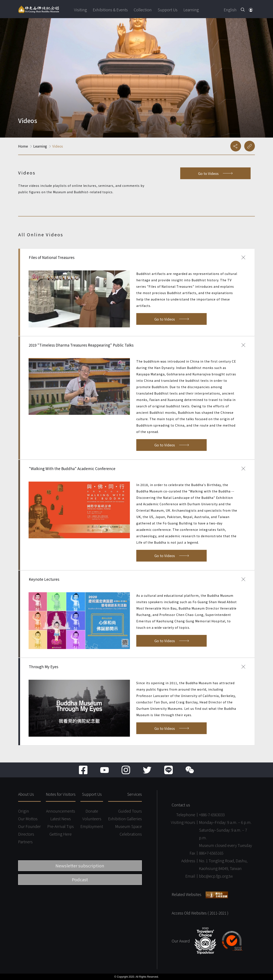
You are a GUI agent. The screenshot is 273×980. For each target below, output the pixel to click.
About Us (26, 794)
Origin (24, 811)
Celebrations (131, 834)
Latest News (61, 819)
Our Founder (29, 826)
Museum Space (129, 826)
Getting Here (61, 834)
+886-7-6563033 (212, 814)
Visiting (80, 10)
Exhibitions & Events (110, 10)
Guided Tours (130, 811)
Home (23, 146)
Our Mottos (28, 819)
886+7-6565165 (211, 853)
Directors (26, 834)
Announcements (61, 811)
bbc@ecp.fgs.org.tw (216, 876)
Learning (191, 10)
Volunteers (92, 819)
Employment (92, 826)
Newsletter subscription (80, 866)
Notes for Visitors (61, 794)
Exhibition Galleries (125, 819)
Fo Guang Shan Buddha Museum (39, 9)
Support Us (168, 10)
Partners (25, 842)
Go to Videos (215, 173)
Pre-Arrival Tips (61, 826)
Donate (92, 811)
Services (134, 794)
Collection (143, 10)
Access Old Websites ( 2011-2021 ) (200, 913)
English (230, 10)
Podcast (80, 879)
